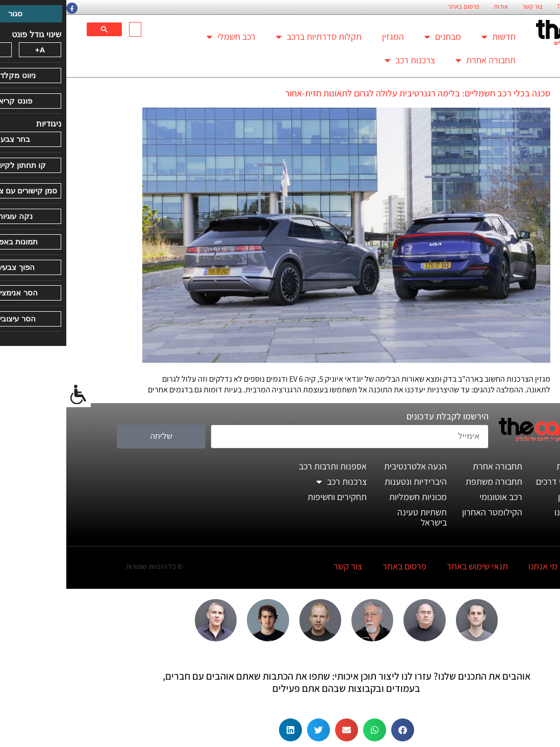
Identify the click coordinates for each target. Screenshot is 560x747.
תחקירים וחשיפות (271, 497)
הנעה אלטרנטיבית (349, 466)
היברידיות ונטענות (349, 481)
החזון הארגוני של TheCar (522, 7)
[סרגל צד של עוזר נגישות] (12, 395)
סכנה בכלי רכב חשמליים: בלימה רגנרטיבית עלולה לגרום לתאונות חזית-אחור (351, 93)
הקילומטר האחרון (426, 512)
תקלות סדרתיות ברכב (252, 37)
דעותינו (501, 512)
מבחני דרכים (492, 481)
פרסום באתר (397, 7)
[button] (336, 730)
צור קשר (466, 7)
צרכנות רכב (343, 60)
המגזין (327, 36)
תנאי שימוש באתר (411, 566)
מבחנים (376, 37)
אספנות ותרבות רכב (266, 466)
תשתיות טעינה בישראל (356, 517)
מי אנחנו (477, 566)
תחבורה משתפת (428, 481)
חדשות (432, 37)
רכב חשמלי (165, 37)
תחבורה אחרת (419, 60)
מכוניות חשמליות (352, 497)
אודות (435, 7)
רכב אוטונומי (435, 497)
